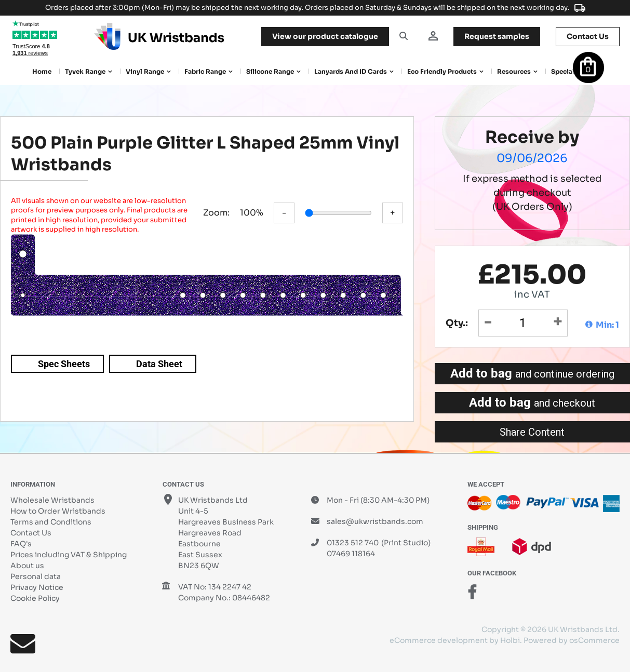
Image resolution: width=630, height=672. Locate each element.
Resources (514, 71)
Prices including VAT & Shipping (69, 555)
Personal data (36, 576)
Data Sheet (159, 364)
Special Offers (573, 71)
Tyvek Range (85, 71)
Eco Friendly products (442, 71)
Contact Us (31, 533)
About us (27, 566)
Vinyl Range (145, 71)
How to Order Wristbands (58, 511)
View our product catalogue (325, 36)
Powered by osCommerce (572, 640)
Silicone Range (270, 71)
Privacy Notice (37, 587)
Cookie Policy (35, 598)
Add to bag (532, 373)
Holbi (510, 640)
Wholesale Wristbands (52, 500)
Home (42, 71)
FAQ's (21, 544)
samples (497, 36)
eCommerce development (439, 640)
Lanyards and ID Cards (351, 71)
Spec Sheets (64, 364)
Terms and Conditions (51, 522)
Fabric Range (205, 71)
